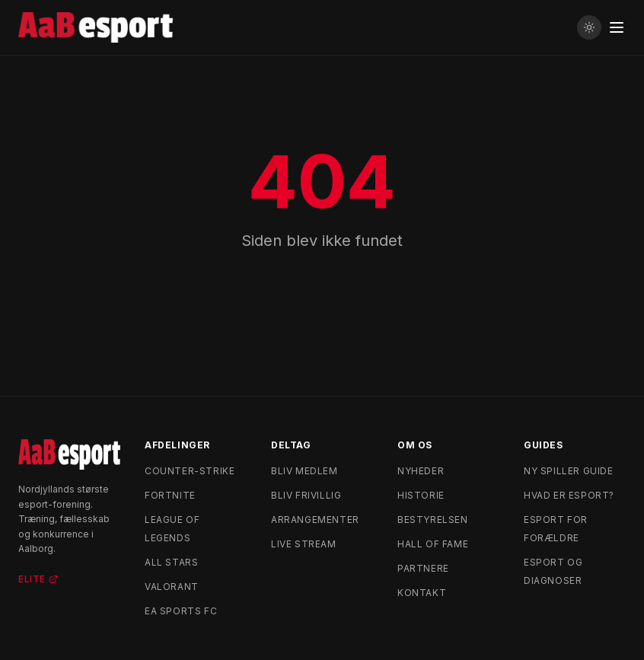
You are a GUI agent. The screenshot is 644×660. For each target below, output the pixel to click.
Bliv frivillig (306, 495)
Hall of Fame (433, 544)
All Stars (171, 562)
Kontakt (422, 593)
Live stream (304, 544)
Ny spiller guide (569, 471)
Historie (421, 495)
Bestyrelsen (433, 520)
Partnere (423, 568)
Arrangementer (315, 520)
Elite (38, 579)
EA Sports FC (181, 611)
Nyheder (421, 471)
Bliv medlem (304, 471)
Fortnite (170, 495)
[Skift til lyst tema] (589, 27)
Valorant (172, 587)
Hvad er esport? (569, 495)
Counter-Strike (190, 471)
